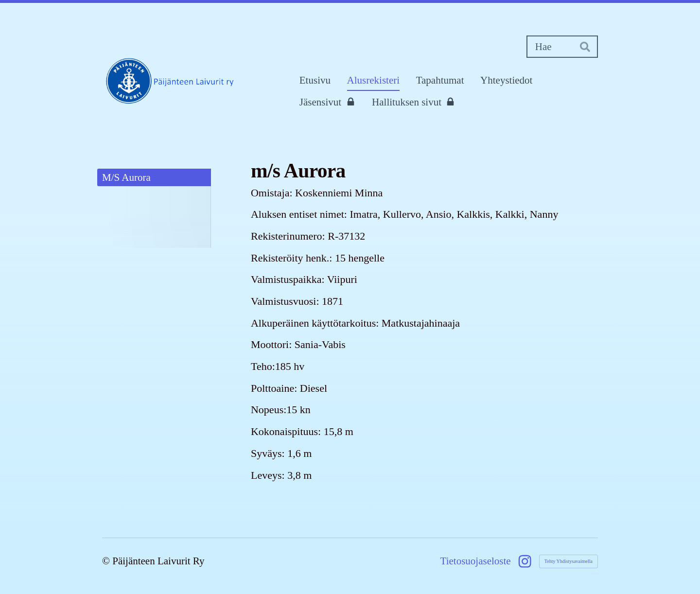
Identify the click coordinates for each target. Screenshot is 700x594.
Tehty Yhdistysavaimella (569, 561)
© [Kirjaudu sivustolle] (107, 561)
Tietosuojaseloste (476, 561)
